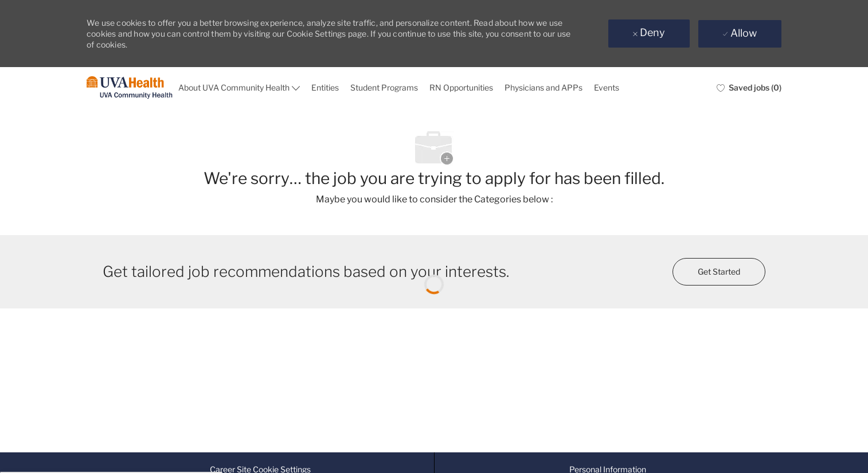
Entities (325, 87)
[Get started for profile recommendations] (719, 272)
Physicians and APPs (544, 87)
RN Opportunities (461, 87)
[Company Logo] (130, 88)
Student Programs (384, 87)
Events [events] (607, 87)
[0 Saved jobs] (749, 88)
